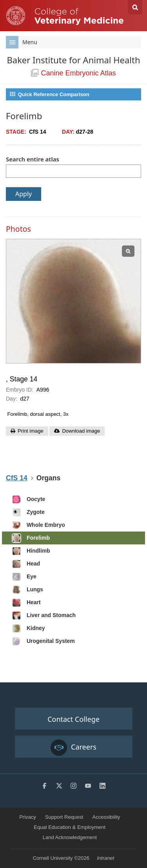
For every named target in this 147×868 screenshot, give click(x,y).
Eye (24, 577)
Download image (81, 431)
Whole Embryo (38, 525)
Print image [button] (31, 431)
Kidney (28, 628)
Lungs (27, 590)
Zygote (28, 512)
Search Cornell (135, 7)
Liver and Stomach (44, 616)
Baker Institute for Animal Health (73, 60)
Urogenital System (43, 641)
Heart (26, 603)
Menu (22, 42)
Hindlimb (31, 551)
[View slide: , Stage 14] (73, 301)
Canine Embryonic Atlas (73, 73)
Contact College (73, 719)
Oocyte (28, 499)
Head (26, 564)
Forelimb (31, 538)
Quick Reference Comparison (49, 94)
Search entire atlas (33, 159)
